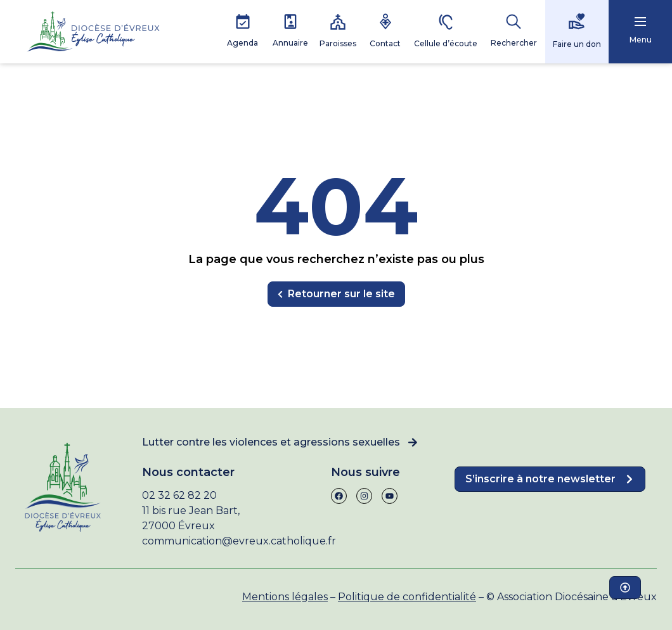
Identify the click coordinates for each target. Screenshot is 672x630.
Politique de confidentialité (407, 597)
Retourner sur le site (336, 294)
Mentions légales (285, 597)
